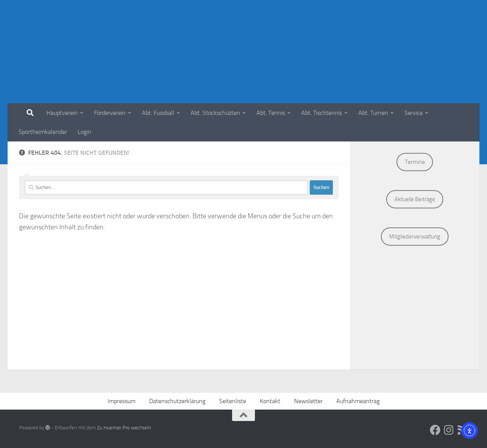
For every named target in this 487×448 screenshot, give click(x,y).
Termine (415, 162)
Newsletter (308, 401)
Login (84, 132)
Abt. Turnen (373, 113)
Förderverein (110, 113)
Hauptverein (62, 113)
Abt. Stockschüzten (215, 113)
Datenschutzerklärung (177, 401)
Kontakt (270, 401)
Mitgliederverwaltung (415, 237)
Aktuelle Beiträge (415, 199)
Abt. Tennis (271, 113)
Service (414, 113)
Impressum (122, 401)
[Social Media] (435, 430)
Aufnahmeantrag (358, 401)
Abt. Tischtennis (322, 113)
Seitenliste (233, 401)
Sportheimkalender (43, 132)
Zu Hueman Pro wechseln (124, 428)
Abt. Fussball (158, 113)
